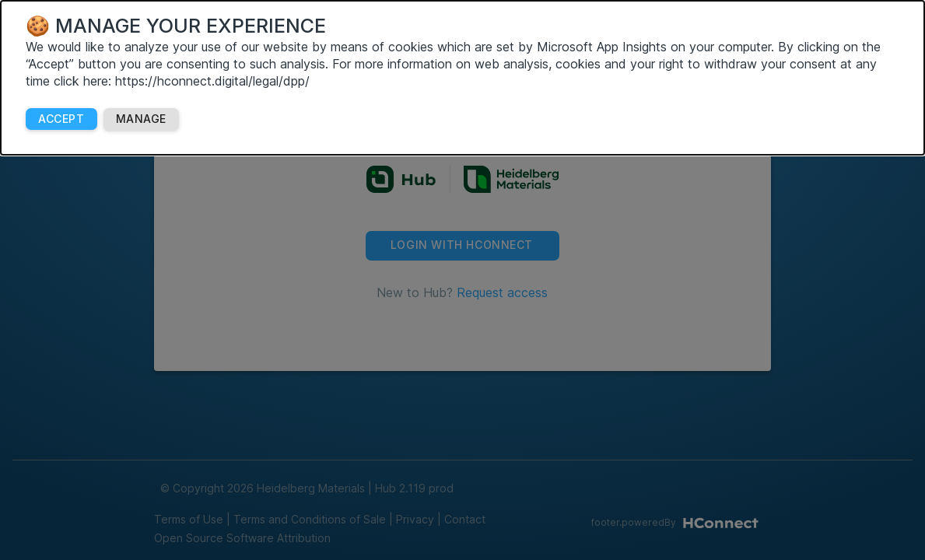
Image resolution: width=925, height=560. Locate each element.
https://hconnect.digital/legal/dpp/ (212, 81)
